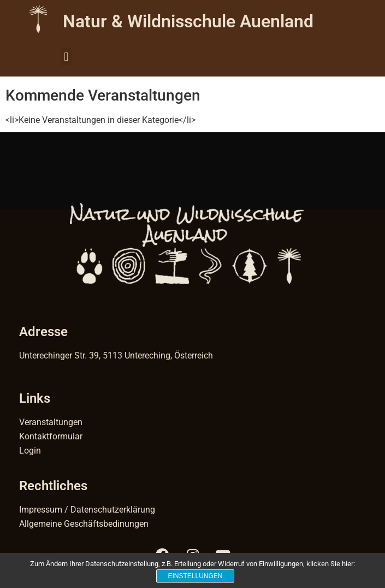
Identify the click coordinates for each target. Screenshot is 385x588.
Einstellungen (195, 576)
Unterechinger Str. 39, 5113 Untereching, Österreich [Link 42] (116, 355)
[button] (66, 57)
